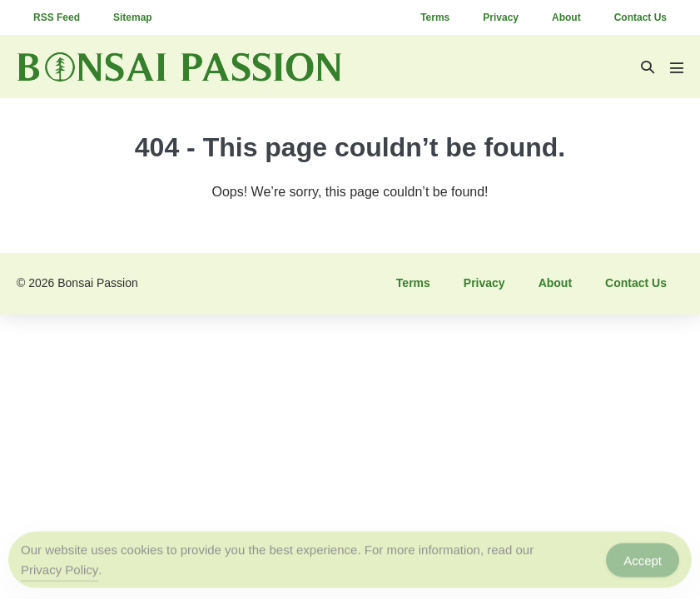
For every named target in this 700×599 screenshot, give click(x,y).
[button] (648, 67)
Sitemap (133, 17)
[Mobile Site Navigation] (677, 67)
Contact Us (640, 17)
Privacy (501, 17)
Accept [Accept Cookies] (643, 562)
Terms (435, 17)
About (566, 17)
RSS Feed (57, 17)
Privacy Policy (60, 572)
